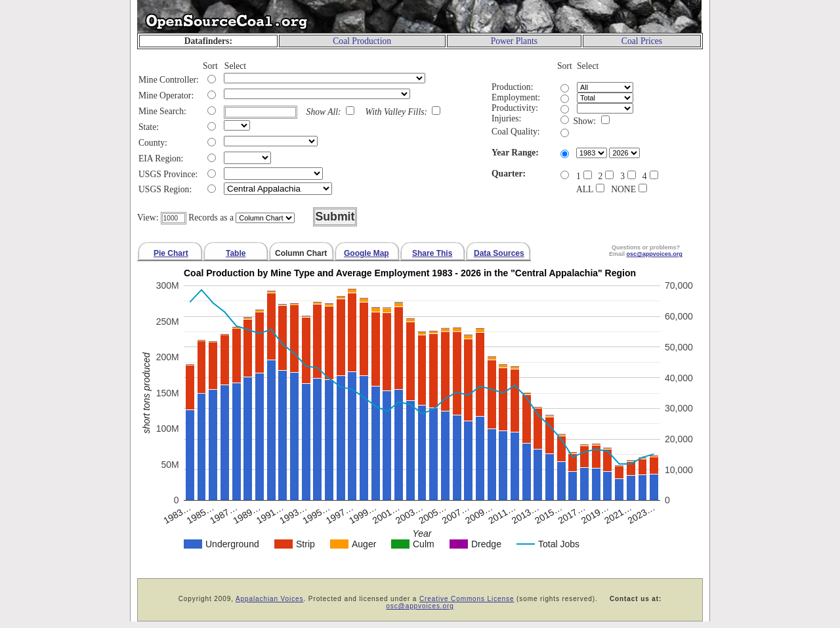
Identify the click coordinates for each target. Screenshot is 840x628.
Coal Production (362, 41)
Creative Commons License (467, 599)
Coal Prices (642, 41)
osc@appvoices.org (420, 606)
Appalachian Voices (270, 599)
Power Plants (514, 41)
